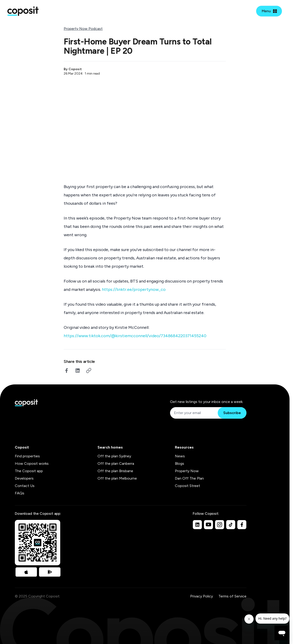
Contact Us (25, 486)
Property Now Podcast (83, 29)
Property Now (187, 471)
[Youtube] (208, 525)
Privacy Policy (202, 596)
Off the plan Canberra (116, 463)
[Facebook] (242, 525)
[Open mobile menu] (269, 11)
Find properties (27, 456)
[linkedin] (78, 371)
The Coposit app (29, 471)
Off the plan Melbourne (117, 478)
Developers (24, 478)
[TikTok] (231, 525)
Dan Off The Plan (189, 478)
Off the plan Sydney (114, 456)
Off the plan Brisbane (115, 471)
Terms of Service (232, 596)
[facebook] (66, 371)
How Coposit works (32, 463)
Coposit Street (187, 486)
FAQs (20, 493)
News (180, 456)
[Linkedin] (197, 525)
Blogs (180, 463)
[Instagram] (220, 525)
